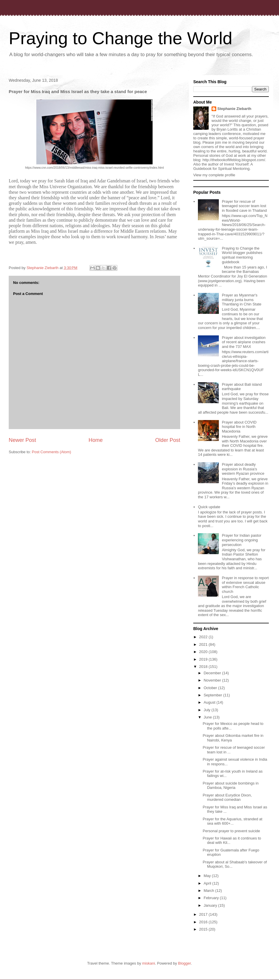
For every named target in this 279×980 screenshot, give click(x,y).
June (208, 717)
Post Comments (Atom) (52, 452)
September (213, 695)
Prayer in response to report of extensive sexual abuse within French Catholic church (245, 585)
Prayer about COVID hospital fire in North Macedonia (239, 427)
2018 (204, 667)
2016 (204, 922)
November (213, 680)
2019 (204, 659)
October (211, 688)
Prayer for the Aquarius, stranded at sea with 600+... (232, 821)
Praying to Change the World (120, 38)
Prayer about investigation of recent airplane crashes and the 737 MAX (244, 342)
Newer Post (22, 440)
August (210, 702)
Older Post (168, 440)
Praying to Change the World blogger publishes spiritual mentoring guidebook (242, 255)
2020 (204, 652)
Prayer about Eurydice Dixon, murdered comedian (227, 797)
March (210, 891)
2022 (204, 637)
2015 (204, 929)
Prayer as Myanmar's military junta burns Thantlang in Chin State (242, 300)
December (213, 673)
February (212, 898)
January (211, 905)
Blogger (185, 963)
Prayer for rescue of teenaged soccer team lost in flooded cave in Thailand (244, 206)
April (208, 883)
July (208, 710)
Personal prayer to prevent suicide (231, 831)
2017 (204, 914)
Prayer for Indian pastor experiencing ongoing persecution (242, 540)
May (208, 876)
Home (96, 440)
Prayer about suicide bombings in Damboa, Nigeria (230, 786)
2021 (204, 644)
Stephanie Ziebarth (234, 109)
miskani (149, 963)
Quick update (209, 507)
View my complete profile (214, 175)
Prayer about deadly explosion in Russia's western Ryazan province (243, 469)
